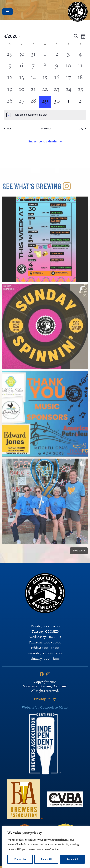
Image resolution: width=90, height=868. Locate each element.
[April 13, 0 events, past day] (21, 79)
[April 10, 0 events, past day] (68, 67)
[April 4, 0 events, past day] (80, 55)
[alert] (45, 115)
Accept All (72, 859)
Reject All (46, 859)
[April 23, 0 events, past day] (57, 90)
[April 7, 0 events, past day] (33, 67)
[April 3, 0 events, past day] (68, 55)
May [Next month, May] (82, 129)
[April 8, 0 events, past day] (45, 67)
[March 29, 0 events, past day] (10, 55)
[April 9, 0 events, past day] (57, 67)
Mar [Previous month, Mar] (8, 129)
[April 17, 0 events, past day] (68, 79)
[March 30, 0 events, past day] (21, 55)
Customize (20, 859)
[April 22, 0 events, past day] (45, 90)
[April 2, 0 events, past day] (57, 55)
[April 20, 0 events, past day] (21, 90)
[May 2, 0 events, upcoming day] (80, 102)
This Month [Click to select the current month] (45, 129)
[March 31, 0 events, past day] (33, 55)
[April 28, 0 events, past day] (33, 102)
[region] (46, 847)
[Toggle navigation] (7, 12)
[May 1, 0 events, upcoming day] (68, 102)
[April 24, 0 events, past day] (68, 90)
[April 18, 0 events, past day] (80, 79)
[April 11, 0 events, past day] (80, 67)
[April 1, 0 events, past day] (45, 55)
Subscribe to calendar (43, 141)
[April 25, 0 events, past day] (80, 90)
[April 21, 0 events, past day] (33, 90)
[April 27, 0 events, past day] (21, 102)
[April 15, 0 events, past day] (45, 79)
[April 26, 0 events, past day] (10, 102)
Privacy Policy (45, 699)
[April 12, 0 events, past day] (10, 79)
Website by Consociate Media (45, 707)
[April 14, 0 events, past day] (33, 79)
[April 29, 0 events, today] (45, 102)
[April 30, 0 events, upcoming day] (57, 102)
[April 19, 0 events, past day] (10, 90)
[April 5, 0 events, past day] (10, 67)
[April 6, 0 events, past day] (21, 67)
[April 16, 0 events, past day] (57, 79)
